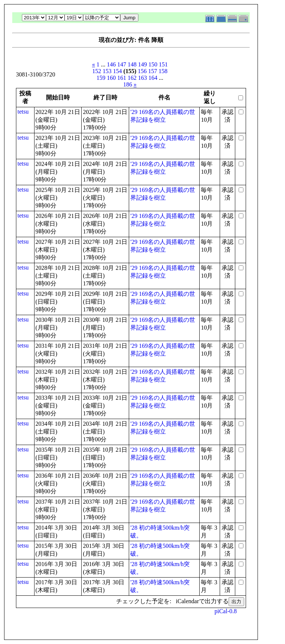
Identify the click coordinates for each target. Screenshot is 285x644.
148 (132, 64)
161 (122, 78)
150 (153, 64)
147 (122, 64)
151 (163, 64)
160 (111, 78)
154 (118, 71)
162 (132, 78)
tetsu (23, 112)
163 (142, 78)
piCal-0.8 (226, 611)
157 (153, 71)
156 (142, 71)
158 (163, 71)
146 (111, 64)
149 (142, 64)
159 (101, 78)
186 (128, 84)
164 (153, 78)
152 (97, 71)
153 (107, 71)
